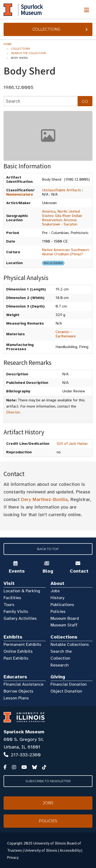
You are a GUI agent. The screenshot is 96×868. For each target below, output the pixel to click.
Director (13, 412)
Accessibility (70, 850)
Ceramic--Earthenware (66, 334)
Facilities (12, 598)
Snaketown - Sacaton (60, 224)
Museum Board (65, 618)
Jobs (55, 591)
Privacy (13, 858)
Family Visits (16, 611)
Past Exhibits (16, 658)
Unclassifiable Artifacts (61, 190)
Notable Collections (70, 644)
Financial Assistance (23, 684)
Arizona (70, 220)
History (57, 598)
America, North (54, 211)
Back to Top (48, 549)
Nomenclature (20, 194)
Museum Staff (64, 625)
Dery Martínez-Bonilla (44, 499)
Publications (62, 605)
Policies (58, 611)
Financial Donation (69, 684)
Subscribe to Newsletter (48, 781)
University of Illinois (41, 850)
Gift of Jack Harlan (72, 444)
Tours (9, 605)
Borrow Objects (18, 691)
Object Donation (66, 691)
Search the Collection (28, 53)
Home (8, 44)
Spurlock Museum (24, 732)
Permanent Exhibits (22, 644)
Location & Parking (22, 591)
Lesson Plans (16, 698)
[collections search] (41, 101)
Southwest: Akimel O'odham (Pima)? (66, 252)
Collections (61, 29)
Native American (56, 250)
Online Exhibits (18, 651)
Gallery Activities (20, 618)
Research (60, 665)
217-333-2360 (26, 755)
